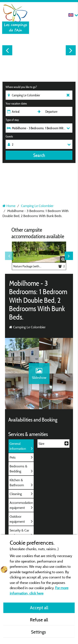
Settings (39, 632)
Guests (9, 136)
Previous (7, 50)
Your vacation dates (16, 103)
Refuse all (39, 620)
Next (71, 50)
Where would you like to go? (21, 87)
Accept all (39, 608)
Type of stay (12, 120)
